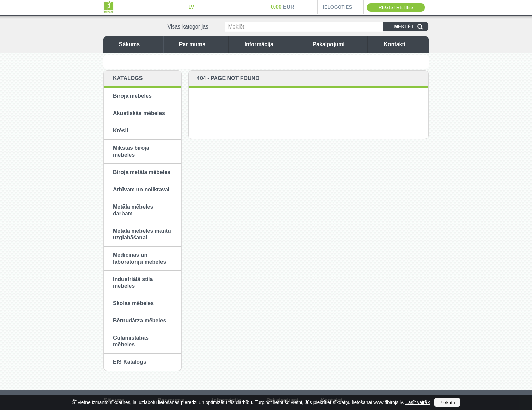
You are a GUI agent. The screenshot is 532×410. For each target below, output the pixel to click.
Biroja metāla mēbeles (142, 172)
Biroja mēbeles (132, 96)
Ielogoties (338, 7)
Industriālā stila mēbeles (133, 282)
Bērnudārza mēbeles (140, 320)
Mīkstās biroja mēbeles (131, 151)
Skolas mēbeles (133, 303)
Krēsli (120, 131)
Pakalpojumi (338, 44)
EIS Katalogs (130, 362)
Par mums (202, 44)
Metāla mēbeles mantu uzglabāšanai (142, 234)
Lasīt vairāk (418, 402)
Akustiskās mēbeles (139, 113)
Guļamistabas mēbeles (131, 341)
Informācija (269, 44)
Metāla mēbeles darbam (133, 210)
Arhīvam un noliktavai (141, 189)
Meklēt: (237, 27)
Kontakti (404, 44)
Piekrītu (447, 402)
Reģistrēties (396, 7)
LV (191, 7)
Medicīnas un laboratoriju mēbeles (140, 258)
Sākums (139, 44)
